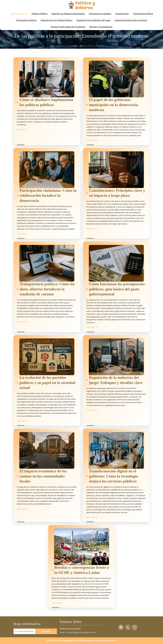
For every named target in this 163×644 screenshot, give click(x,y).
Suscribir (46, 631)
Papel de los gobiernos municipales (68, 14)
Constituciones (122, 14)
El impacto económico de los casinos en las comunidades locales (43, 476)
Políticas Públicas (40, 14)
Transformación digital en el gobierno (68, 27)
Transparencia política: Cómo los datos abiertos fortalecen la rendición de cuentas (47, 289)
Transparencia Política (143, 14)
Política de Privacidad (70, 628)
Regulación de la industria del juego (94, 20)
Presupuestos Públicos (26, 20)
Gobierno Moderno (19, 14)
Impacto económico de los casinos (131, 20)
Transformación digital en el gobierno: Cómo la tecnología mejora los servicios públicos (114, 476)
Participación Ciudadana (100, 14)
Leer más (22, 129)
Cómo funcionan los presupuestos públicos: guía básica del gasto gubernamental (117, 289)
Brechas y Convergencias (101, 27)
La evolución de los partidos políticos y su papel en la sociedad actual (47, 383)
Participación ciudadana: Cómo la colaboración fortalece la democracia (48, 195)
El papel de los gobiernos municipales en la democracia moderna (114, 105)
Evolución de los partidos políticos (57, 20)
